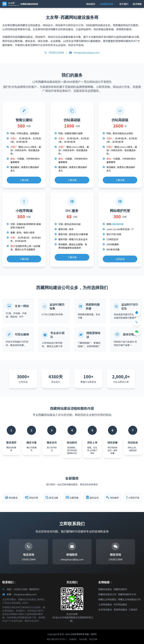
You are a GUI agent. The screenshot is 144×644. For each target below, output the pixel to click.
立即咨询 (120, 259)
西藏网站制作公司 (127, 594)
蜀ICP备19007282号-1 (57, 639)
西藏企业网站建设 (107, 599)
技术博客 (137, 4)
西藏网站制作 (120, 589)
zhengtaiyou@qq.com (84, 52)
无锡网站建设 (120, 609)
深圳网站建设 (120, 604)
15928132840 (54, 52)
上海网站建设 (105, 604)
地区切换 (93, 639)
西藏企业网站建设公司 (129, 599)
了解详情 (24, 180)
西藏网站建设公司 (107, 594)
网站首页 (91, 4)
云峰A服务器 (117, 224)
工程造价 (133, 609)
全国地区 (73, 639)
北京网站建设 (105, 609)
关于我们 (124, 4)
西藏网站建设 (105, 589)
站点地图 (83, 639)
